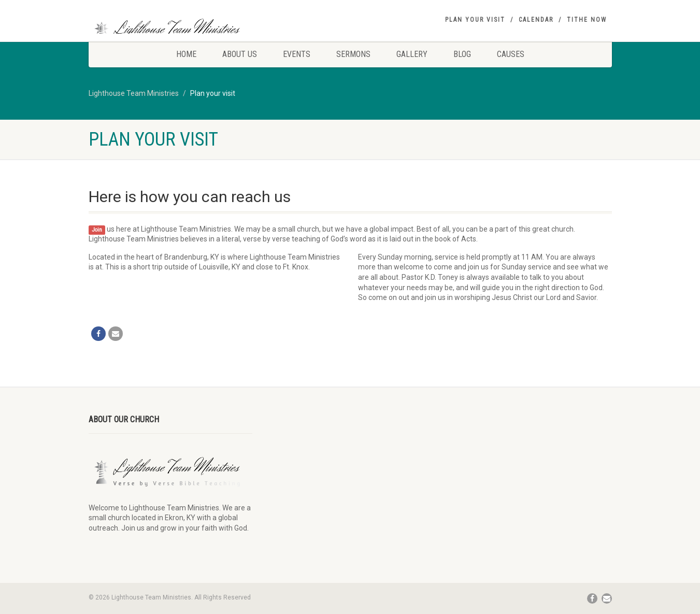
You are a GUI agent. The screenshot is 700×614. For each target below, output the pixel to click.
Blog (462, 54)
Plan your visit (475, 20)
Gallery (412, 54)
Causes (511, 54)
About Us (240, 54)
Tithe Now (587, 20)
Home (186, 54)
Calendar (536, 20)
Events (297, 54)
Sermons (353, 54)
